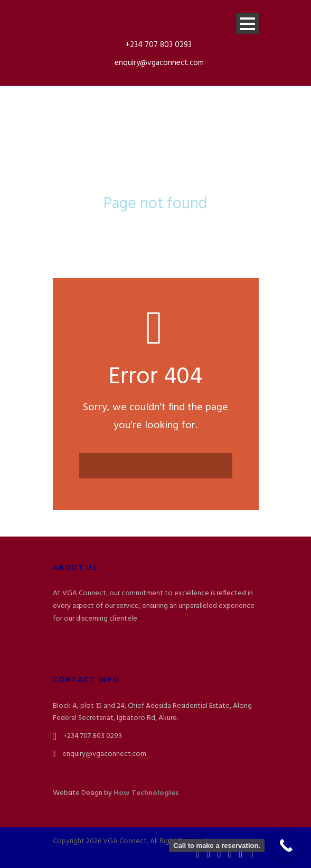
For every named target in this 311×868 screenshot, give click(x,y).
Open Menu (247, 24)
